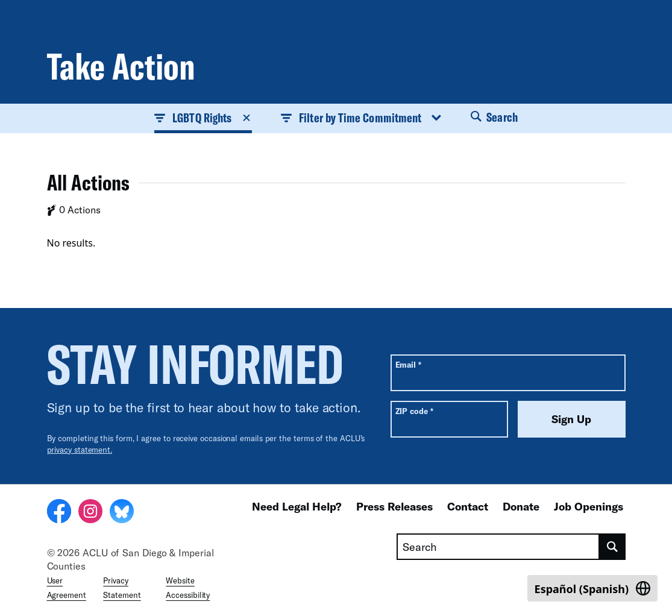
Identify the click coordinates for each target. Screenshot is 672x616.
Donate (521, 506)
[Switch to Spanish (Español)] (592, 588)
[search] (612, 547)
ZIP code (414, 411)
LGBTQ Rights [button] (203, 118)
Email (408, 364)
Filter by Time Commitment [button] (361, 118)
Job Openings (589, 506)
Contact (468, 506)
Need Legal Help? (297, 506)
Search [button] (494, 117)
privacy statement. (80, 450)
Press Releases (394, 506)
